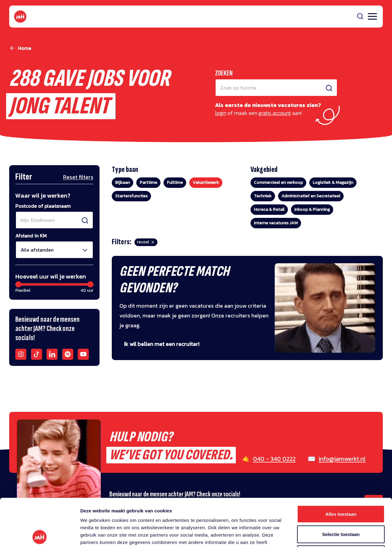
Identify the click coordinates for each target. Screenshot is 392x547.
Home (24, 48)
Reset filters (78, 177)
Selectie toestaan (341, 487)
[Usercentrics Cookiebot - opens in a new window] (40, 535)
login (221, 113)
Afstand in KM (31, 236)
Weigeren (341, 507)
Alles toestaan (341, 467)
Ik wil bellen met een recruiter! (162, 344)
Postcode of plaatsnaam (43, 206)
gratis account (275, 113)
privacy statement (119, 509)
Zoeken (224, 73)
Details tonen (331, 535)
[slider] (18, 284)
